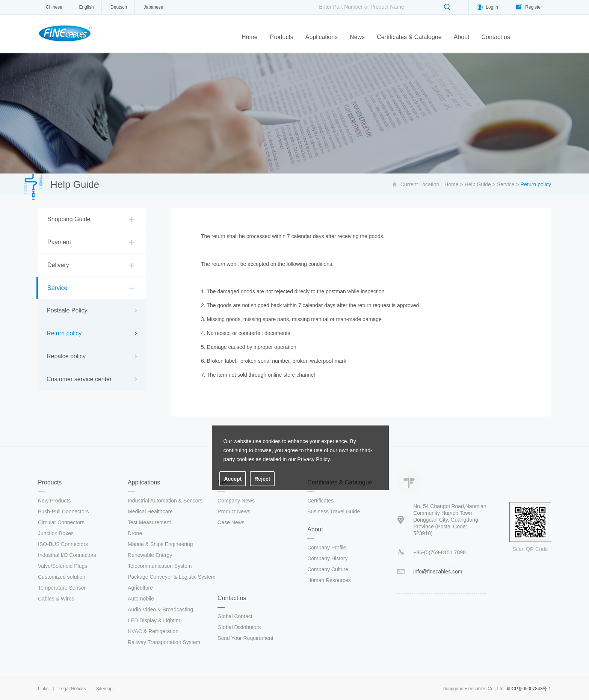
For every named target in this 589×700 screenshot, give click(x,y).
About (462, 37)
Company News (236, 501)
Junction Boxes (56, 533)
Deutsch (119, 7)
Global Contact (235, 616)
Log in (492, 7)
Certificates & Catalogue (409, 37)
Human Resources (329, 580)
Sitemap (104, 689)
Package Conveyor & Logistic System (171, 577)
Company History (327, 558)
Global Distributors (239, 627)
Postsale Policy (67, 310)
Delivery (58, 265)
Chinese (54, 7)
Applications (322, 37)
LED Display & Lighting (155, 620)
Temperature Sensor (62, 588)
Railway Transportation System (164, 642)
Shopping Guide (69, 219)
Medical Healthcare (150, 511)
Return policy (64, 333)
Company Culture (328, 569)
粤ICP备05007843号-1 (529, 689)
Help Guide (478, 184)
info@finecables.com (438, 572)
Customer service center (79, 379)
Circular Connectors (61, 522)
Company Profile (327, 548)
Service (506, 184)
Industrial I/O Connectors (67, 555)
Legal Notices (72, 689)
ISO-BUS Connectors (63, 544)
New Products (54, 501)
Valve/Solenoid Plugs (63, 566)
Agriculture (140, 588)
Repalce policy (66, 356)
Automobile (141, 599)
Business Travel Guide (334, 511)
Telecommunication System (160, 566)
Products (282, 37)
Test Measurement (149, 522)
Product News (234, 511)
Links (43, 689)
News (357, 37)
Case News (231, 522)
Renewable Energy (150, 555)
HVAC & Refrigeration (153, 631)
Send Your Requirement (245, 638)
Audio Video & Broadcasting (160, 609)
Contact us (495, 37)
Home (250, 37)
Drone (135, 533)
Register (534, 7)
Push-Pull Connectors (63, 511)
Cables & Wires (56, 599)
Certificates (320, 501)
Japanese (153, 7)
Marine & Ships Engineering (160, 544)
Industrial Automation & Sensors (165, 501)
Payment (59, 242)
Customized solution (62, 577)
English (86, 7)
